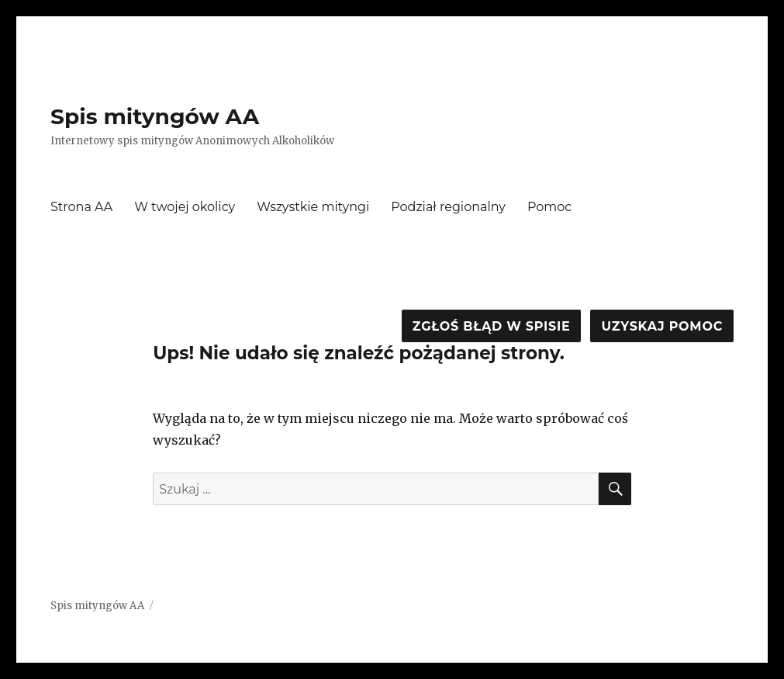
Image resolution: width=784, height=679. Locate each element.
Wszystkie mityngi (313, 207)
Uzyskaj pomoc (661, 326)
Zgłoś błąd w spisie (492, 326)
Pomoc (549, 207)
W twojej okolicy (185, 207)
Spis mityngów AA (155, 116)
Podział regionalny (448, 207)
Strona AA (81, 207)
